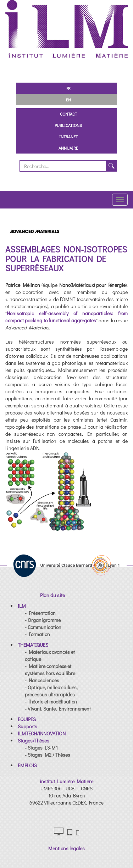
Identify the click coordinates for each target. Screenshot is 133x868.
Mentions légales (66, 848)
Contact (68, 114)
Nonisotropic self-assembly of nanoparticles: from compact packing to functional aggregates (66, 317)
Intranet (68, 137)
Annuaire (68, 148)
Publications (68, 125)
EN (68, 100)
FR (68, 88)
